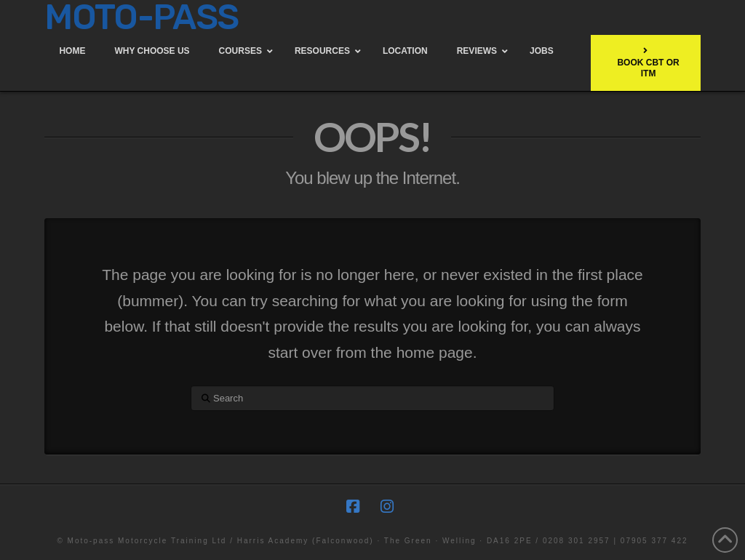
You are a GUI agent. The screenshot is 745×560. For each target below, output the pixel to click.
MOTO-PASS (141, 17)
